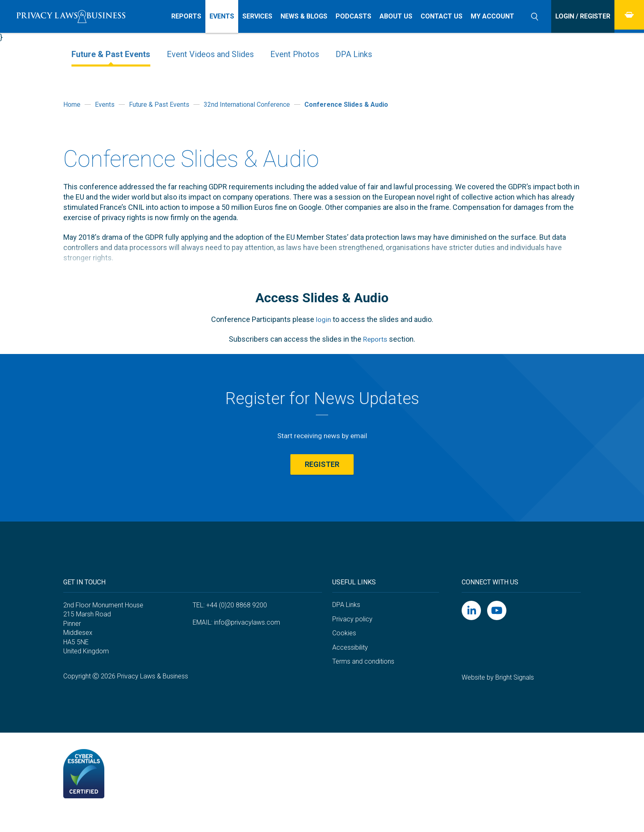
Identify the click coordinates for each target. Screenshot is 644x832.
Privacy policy (352, 635)
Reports (375, 339)
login (323, 319)
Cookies (344, 649)
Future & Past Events (111, 54)
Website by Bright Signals (498, 693)
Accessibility (350, 663)
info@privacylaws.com (247, 639)
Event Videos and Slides (210, 54)
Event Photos (295, 54)
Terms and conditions (363, 678)
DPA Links (354, 54)
